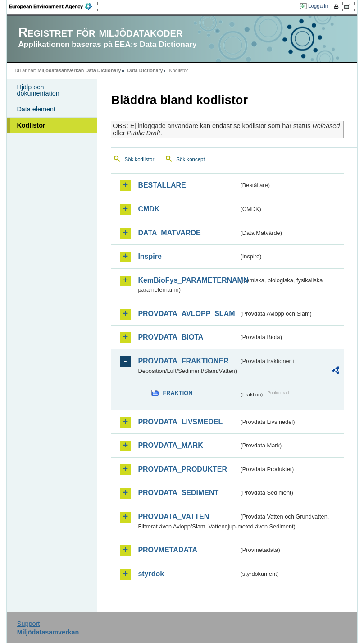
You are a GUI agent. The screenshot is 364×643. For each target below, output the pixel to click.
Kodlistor (31, 125)
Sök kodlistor (139, 159)
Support (28, 624)
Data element (36, 109)
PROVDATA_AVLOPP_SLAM (186, 314)
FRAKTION (177, 393)
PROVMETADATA (168, 550)
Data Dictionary (145, 70)
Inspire (150, 256)
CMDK (149, 209)
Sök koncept (190, 159)
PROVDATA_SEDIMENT (178, 493)
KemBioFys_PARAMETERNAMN (188, 280)
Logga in (318, 6)
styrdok (151, 574)
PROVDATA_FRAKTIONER (183, 361)
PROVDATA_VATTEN (173, 517)
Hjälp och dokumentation (38, 90)
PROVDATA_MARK (170, 445)
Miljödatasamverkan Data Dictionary (79, 70)
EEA (54, 6)
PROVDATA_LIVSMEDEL (180, 422)
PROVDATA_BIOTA (171, 337)
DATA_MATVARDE (169, 233)
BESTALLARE (162, 185)
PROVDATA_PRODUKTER (182, 469)
